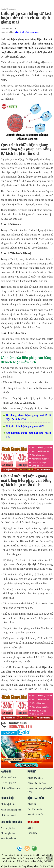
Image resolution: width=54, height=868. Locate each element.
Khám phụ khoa (35, 778)
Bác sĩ (30, 828)
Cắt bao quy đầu (8, 783)
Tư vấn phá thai (8, 838)
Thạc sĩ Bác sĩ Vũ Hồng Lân (27, 32)
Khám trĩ (32, 804)
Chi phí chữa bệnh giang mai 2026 (25, 426)
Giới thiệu (32, 833)
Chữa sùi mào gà (9, 815)
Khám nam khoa (8, 777)
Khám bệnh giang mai (11, 810)
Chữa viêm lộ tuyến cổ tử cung (40, 790)
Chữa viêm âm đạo (37, 783)
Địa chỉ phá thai (8, 828)
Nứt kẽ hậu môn (35, 814)
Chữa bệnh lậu (8, 804)
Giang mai (11, 9)
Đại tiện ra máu (35, 809)
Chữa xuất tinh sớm (10, 788)
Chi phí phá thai (8, 833)
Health (3, 9)
